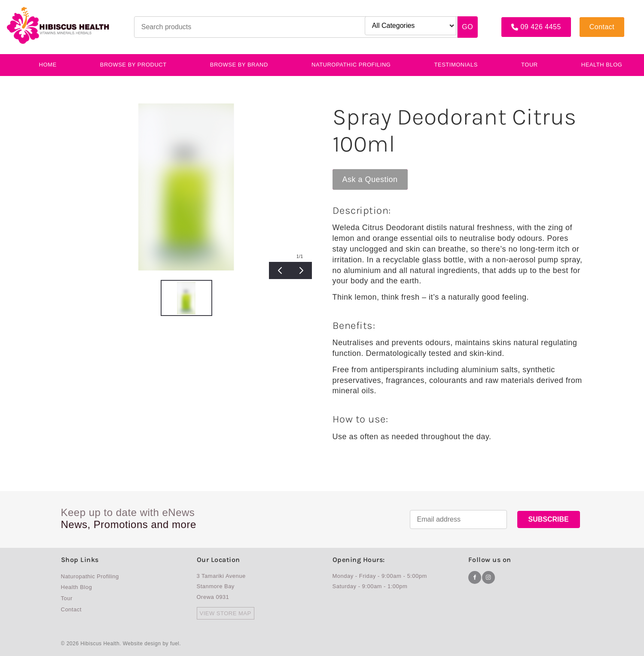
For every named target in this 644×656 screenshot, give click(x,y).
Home (48, 65)
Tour (530, 65)
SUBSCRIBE (549, 519)
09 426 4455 (522, 21)
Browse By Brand (239, 65)
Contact (592, 21)
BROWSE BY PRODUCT (133, 65)
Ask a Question (360, 173)
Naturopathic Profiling (351, 65)
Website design (142, 644)
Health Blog (602, 65)
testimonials (456, 65)
